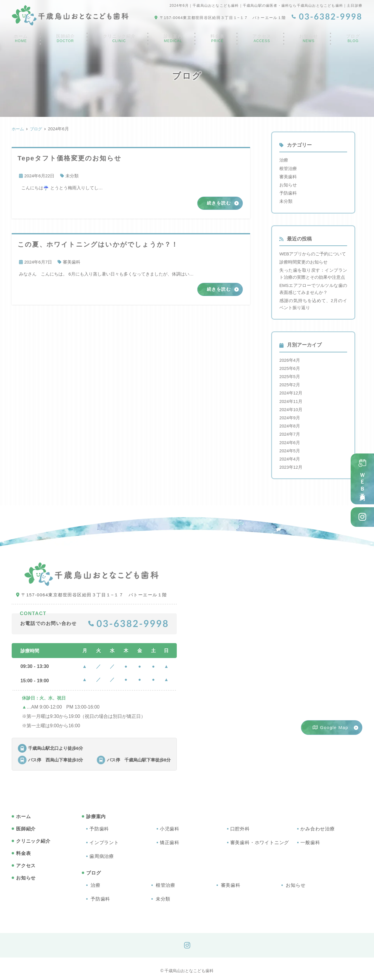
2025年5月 (290, 374)
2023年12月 (291, 464)
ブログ (354, 39)
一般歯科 (310, 839)
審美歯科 (72, 262)
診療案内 (175, 39)
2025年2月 (290, 382)
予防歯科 (288, 192)
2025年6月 (290, 366)
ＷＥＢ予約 (362, 479)
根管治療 (288, 168)
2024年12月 (291, 391)
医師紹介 (64, 39)
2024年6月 (290, 439)
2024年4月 (290, 455)
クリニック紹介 (119, 39)
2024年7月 (290, 431)
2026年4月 (290, 358)
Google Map (330, 724)
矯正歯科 (170, 839)
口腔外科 (240, 825)
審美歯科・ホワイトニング (260, 839)
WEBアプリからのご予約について (313, 253)
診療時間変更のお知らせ (303, 261)
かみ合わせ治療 (318, 825)
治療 (284, 160)
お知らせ (310, 39)
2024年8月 (290, 423)
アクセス (263, 39)
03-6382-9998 (129, 620)
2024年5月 (290, 447)
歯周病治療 (102, 852)
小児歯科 (170, 825)
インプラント (104, 839)
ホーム (20, 39)
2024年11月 (291, 399)
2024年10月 (291, 407)
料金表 (219, 39)
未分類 (72, 176)
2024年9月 (290, 415)
